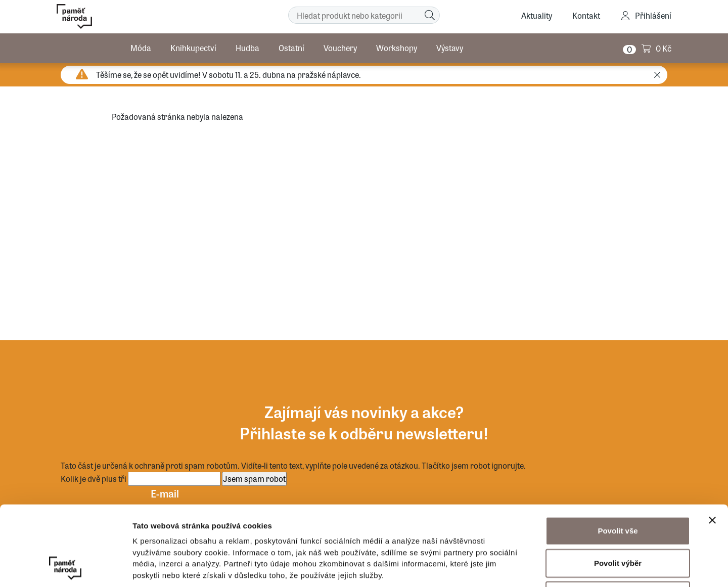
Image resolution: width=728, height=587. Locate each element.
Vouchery (340, 48)
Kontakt (586, 15)
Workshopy (397, 48)
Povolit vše (618, 456)
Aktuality (537, 15)
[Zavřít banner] (712, 445)
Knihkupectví (193, 48)
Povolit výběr (618, 488)
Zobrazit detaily (534, 567)
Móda (141, 48)
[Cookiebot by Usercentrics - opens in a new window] (65, 567)
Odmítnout (618, 521)
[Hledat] (430, 15)
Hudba (247, 48)
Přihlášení (653, 15)
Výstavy (450, 48)
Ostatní (291, 48)
